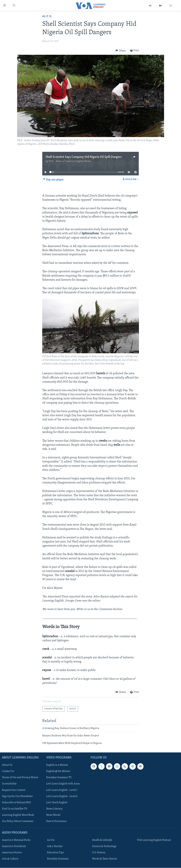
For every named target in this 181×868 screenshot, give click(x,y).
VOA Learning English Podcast (154, 840)
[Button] (121, 51)
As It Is (47, 16)
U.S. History (99, 853)
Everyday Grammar (58, 859)
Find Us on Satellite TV (15, 809)
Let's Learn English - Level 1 (62, 790)
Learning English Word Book (18, 815)
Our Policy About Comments (18, 821)
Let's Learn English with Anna (63, 784)
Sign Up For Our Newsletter (17, 796)
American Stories (12, 853)
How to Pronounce (56, 821)
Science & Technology (104, 846)
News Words (53, 815)
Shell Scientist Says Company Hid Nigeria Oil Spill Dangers (84, 157)
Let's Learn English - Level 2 (62, 796)
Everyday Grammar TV (59, 778)
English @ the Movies (58, 771)
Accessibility (9, 784)
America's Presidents (14, 846)
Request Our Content (14, 790)
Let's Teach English (57, 803)
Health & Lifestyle (102, 840)
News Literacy (54, 809)
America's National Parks (16, 840)
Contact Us (8, 771)
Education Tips (55, 853)
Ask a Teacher (55, 846)
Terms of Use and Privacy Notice (20, 778)
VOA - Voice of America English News (70, 161)
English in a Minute (57, 765)
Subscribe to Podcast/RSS (16, 803)
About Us (7, 765)
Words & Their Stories (105, 859)
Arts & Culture (10, 859)
